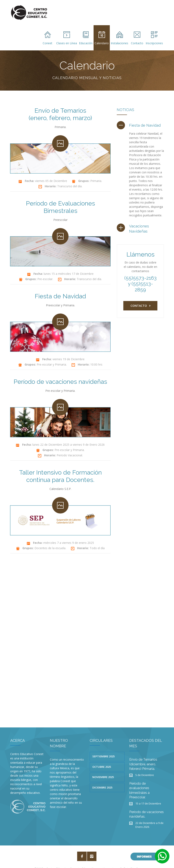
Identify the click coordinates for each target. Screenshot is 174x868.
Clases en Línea (67, 38)
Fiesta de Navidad (145, 125)
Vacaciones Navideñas (139, 229)
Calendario (102, 38)
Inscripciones (154, 38)
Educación (86, 38)
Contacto (137, 38)
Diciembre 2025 (102, 778)
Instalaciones (120, 38)
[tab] (139, 125)
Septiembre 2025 (104, 747)
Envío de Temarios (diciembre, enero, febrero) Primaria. (143, 755)
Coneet (48, 38)
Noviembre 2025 (103, 768)
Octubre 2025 (102, 758)
